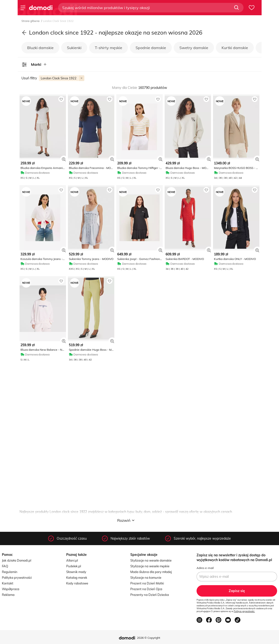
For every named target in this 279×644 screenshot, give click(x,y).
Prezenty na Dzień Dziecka (150, 595)
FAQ (5, 566)
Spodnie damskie (151, 48)
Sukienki (74, 48)
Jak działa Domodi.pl (17, 560)
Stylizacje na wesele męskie (150, 566)
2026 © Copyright (149, 638)
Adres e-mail (205, 568)
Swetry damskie (194, 48)
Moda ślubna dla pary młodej (151, 572)
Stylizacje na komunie (146, 578)
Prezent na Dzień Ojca (146, 589)
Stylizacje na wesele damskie (151, 560)
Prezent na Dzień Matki (147, 583)
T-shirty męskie (109, 48)
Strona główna (31, 21)
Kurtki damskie (235, 48)
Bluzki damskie (40, 48)
